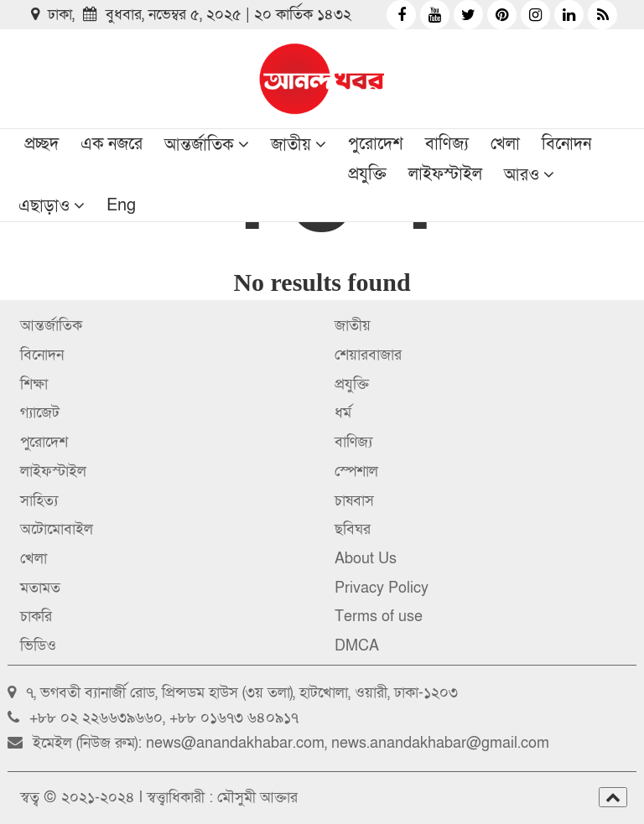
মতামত (40, 588)
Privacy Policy (382, 588)
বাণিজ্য (447, 144)
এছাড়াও (44, 206)
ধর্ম (343, 413)
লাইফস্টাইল (445, 174)
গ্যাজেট (40, 413)
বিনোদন (566, 144)
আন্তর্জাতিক (199, 145)
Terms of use (379, 617)
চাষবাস (354, 501)
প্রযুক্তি (367, 174)
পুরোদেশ (376, 144)
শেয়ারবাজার (368, 355)
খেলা (505, 144)
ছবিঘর (353, 529)
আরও (522, 175)
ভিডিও (38, 646)
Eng (121, 205)
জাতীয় (291, 145)
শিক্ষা (34, 384)
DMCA (357, 646)
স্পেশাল (356, 472)
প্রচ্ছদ (42, 144)
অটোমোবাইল (57, 529)
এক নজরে (112, 144)
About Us (366, 559)
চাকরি (36, 617)
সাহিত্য (39, 501)
